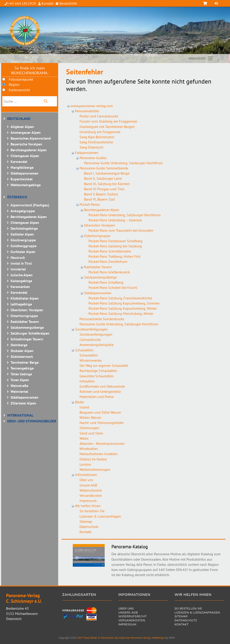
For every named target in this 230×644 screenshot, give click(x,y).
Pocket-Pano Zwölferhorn (108, 261)
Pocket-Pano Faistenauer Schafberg (115, 241)
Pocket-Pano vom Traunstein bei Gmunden (121, 230)
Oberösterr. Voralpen (27, 310)
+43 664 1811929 (22, 3)
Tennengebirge (22, 368)
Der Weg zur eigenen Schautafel (104, 365)
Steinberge (19, 345)
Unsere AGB (88, 485)
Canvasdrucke (90, 339)
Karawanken (20, 287)
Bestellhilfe (68, 3)
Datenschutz (89, 527)
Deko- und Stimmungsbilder (32, 421)
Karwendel (19, 162)
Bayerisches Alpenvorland (31, 138)
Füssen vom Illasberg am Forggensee (108, 121)
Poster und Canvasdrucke (99, 116)
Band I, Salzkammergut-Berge (107, 173)
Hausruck (18, 257)
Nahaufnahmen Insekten (98, 454)
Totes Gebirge (21, 374)
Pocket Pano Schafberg (106, 282)
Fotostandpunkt (21, 79)
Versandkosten (91, 495)
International (20, 415)
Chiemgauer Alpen (25, 156)
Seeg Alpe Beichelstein (97, 137)
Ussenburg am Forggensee (100, 132)
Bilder (80, 402)
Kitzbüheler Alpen (25, 298)
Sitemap (86, 521)
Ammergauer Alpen (26, 132)
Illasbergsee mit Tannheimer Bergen (107, 127)
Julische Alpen (22, 275)
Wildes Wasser (90, 417)
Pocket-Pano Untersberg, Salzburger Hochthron (125, 215)
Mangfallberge (22, 167)
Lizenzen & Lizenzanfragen (100, 516)
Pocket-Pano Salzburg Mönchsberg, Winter (121, 313)
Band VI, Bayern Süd (99, 199)
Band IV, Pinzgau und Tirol (104, 189)
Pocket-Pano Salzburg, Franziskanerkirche (120, 298)
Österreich (17, 197)
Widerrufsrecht (91, 490)
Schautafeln (84, 350)
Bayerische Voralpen (26, 144)
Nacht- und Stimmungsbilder (102, 423)
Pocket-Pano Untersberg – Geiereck (115, 220)
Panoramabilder (87, 111)
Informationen (86, 475)
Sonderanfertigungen (91, 329)
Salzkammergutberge (27, 327)
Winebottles (89, 449)
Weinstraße (19, 386)
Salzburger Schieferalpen (30, 333)
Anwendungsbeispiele (97, 345)
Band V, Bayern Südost (101, 194)
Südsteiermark (22, 357)
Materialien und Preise (97, 397)
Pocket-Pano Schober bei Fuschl (113, 287)
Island (84, 407)
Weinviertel (19, 391)
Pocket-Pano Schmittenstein (110, 251)
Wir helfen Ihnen (88, 506)
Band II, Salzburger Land (103, 178)
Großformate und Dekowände (102, 386)
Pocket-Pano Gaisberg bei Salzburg (115, 246)
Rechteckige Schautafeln (98, 371)
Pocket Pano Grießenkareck (109, 272)
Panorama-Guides (93, 158)
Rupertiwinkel (22, 179)
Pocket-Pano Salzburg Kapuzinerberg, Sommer (124, 303)
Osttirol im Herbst (93, 459)
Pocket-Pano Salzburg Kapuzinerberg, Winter (123, 308)
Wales (84, 438)
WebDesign (158, 638)
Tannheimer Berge (25, 362)
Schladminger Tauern (27, 339)
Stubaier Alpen (22, 351)
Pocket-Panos (90, 204)
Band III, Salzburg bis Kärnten (107, 184)
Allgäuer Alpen (22, 127)
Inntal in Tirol (21, 263)
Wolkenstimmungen (95, 469)
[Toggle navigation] (201, 58)
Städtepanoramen (24, 173)
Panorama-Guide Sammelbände (104, 168)
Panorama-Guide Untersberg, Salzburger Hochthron (123, 163)
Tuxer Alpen (20, 380)
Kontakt (47, 3)
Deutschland (19, 119)
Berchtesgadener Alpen (29, 150)
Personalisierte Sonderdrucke (102, 319)
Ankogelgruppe (23, 211)
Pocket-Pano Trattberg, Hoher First (114, 256)
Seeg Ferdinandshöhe (96, 142)
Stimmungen (89, 428)
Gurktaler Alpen (23, 252)
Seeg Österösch (91, 147)
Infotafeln (87, 381)
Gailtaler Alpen (22, 234)
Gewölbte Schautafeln (97, 376)
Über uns (86, 480)
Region (14, 84)
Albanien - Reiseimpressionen (102, 443)
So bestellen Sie (92, 511)
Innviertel (18, 269)
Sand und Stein (91, 433)
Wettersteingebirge (26, 185)
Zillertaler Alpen (23, 403)
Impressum (88, 501)
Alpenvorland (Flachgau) (30, 205)
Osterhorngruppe (24, 316)
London (85, 464)
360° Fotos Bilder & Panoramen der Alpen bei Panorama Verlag (114, 638)
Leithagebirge (21, 304)
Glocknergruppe (23, 240)
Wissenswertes (91, 360)
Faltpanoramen (87, 153)
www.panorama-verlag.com (92, 106)
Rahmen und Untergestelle (100, 391)
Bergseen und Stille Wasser (100, 412)
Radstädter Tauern (25, 322)
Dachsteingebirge (24, 228)
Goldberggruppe (23, 246)
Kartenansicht (19, 90)
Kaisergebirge (21, 281)
